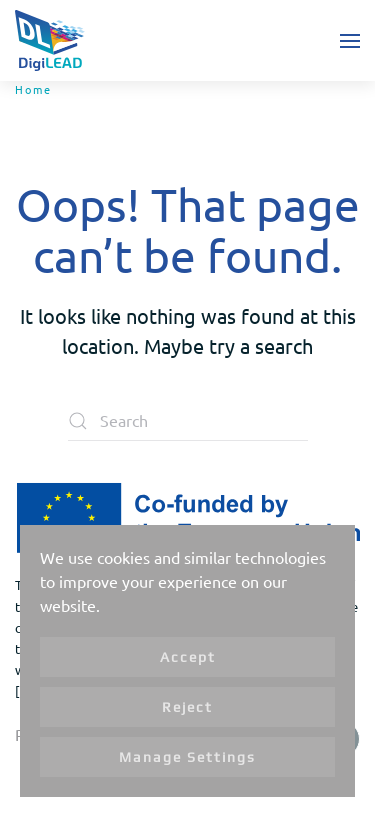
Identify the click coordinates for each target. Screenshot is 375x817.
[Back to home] (50, 40)
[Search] (188, 421)
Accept (188, 657)
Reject (187, 707)
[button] (350, 40)
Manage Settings (187, 757)
